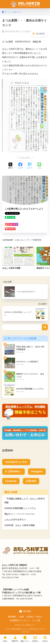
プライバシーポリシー (25, 625)
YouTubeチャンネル (16, 462)
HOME (25, 611)
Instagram (37, 471)
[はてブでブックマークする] (30, 166)
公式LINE (31, 481)
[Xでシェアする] (11, 166)
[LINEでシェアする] (39, 166)
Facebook (11, 481)
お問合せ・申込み (34, 617)
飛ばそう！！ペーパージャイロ (19, 514)
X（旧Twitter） (13, 471)
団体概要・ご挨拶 (16, 617)
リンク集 (36, 620)
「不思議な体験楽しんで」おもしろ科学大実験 (25, 501)
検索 (45, 327)
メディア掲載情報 (33, 240)
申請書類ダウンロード (20, 620)
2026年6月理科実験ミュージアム (20, 508)
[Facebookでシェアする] (20, 166)
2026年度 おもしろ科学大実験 (20, 525)
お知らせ (19, 240)
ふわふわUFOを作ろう (15, 520)
